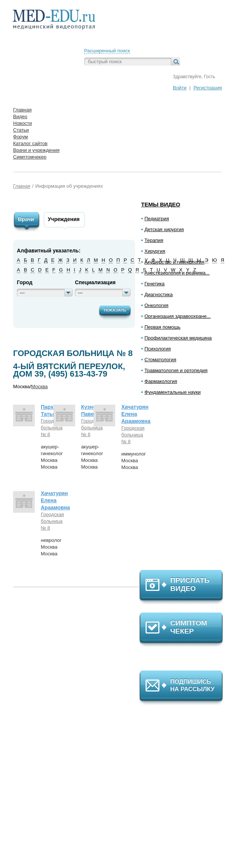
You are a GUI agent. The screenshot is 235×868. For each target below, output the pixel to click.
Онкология (156, 305)
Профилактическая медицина (178, 338)
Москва (39, 387)
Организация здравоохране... (178, 316)
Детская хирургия (164, 229)
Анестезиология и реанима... (177, 273)
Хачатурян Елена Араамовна (136, 414)
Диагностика (158, 295)
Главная (22, 186)
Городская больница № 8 (46, 428)
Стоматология (160, 360)
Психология (158, 349)
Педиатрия (157, 219)
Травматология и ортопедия (176, 370)
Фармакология (161, 381)
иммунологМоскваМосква (134, 461)
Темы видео (161, 204)
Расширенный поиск (107, 51)
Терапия (154, 240)
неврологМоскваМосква (51, 547)
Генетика (155, 284)
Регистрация (208, 88)
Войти (180, 88)
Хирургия (155, 251)
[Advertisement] (184, 486)
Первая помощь (162, 327)
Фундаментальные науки (173, 392)
